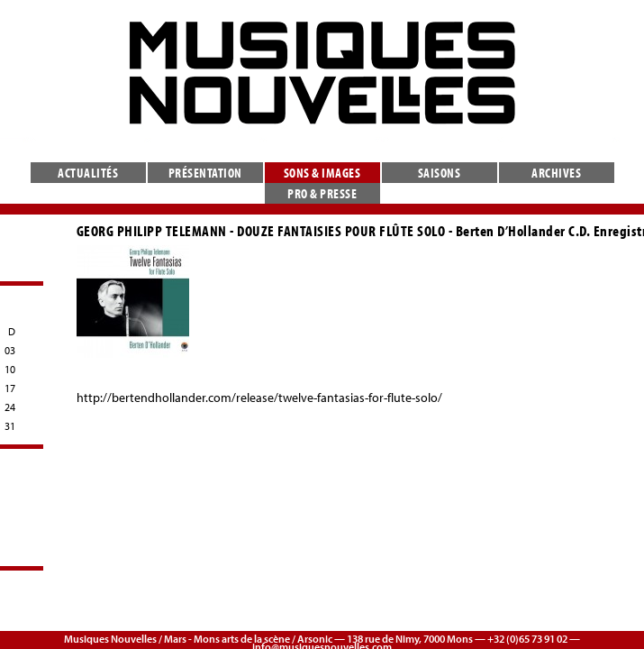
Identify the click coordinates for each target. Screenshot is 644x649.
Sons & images (322, 173)
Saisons (440, 173)
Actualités (88, 173)
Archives (556, 173)
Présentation (205, 173)
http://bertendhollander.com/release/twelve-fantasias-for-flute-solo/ (259, 398)
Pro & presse (322, 193)
